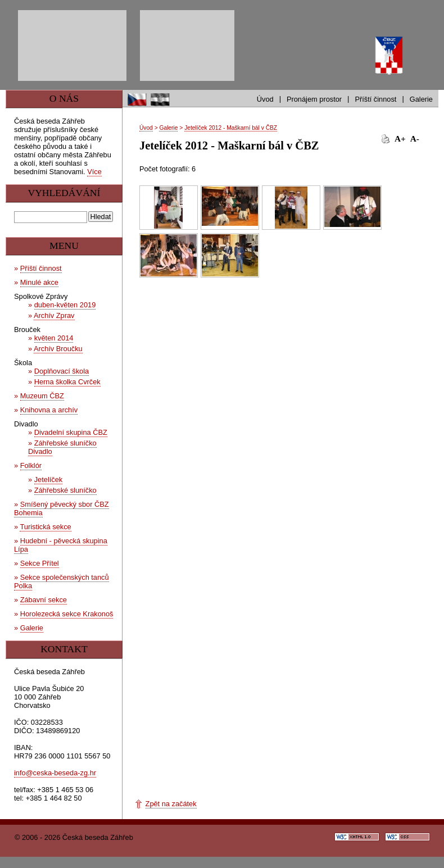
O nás (64, 98)
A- (415, 138)
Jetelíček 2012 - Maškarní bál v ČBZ (231, 128)
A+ (400, 138)
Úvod (265, 99)
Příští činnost (375, 99)
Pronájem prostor (314, 99)
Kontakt (64, 649)
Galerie (421, 99)
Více (94, 172)
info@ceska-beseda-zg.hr (55, 773)
